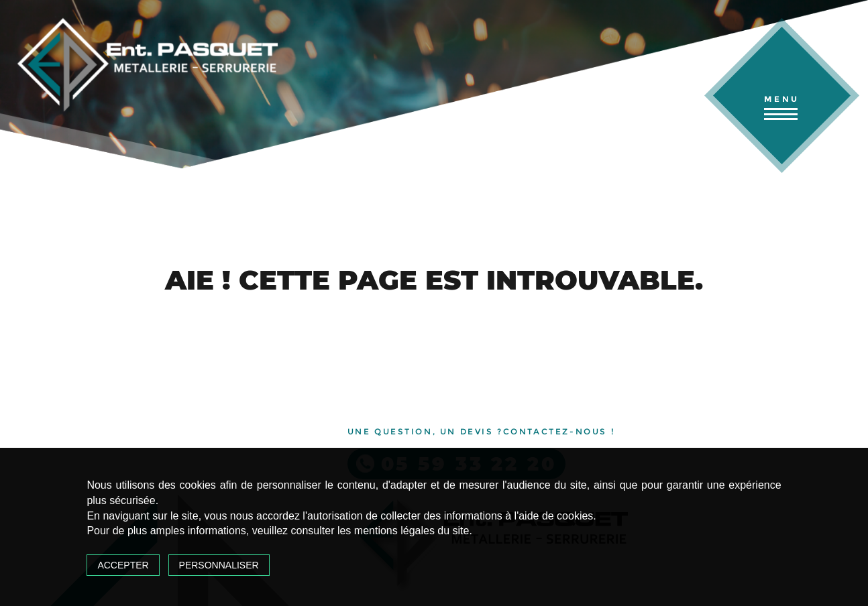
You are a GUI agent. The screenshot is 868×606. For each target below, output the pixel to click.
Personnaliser (219, 565)
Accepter (123, 565)
